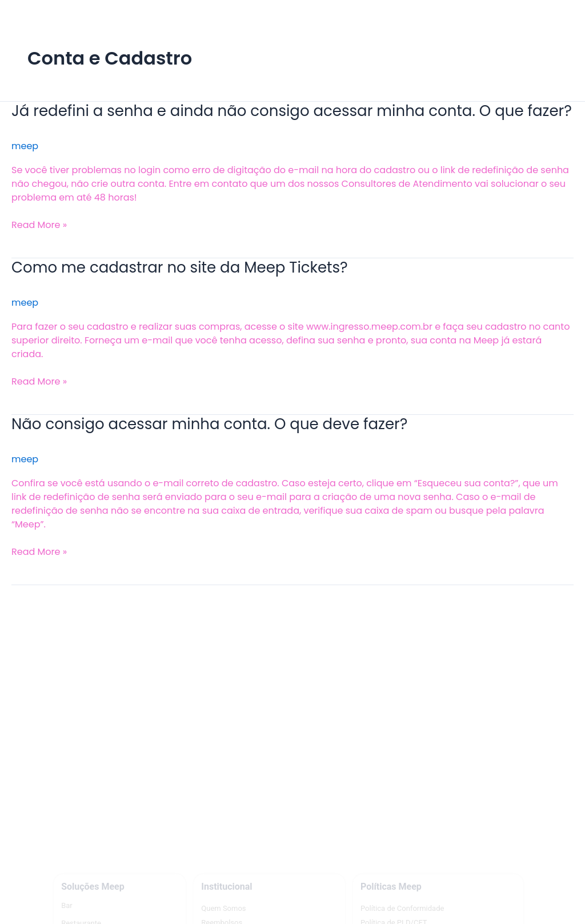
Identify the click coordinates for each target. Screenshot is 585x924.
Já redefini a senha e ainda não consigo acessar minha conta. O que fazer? (292, 111)
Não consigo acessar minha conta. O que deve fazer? (209, 424)
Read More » (39, 225)
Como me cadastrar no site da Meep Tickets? (180, 267)
